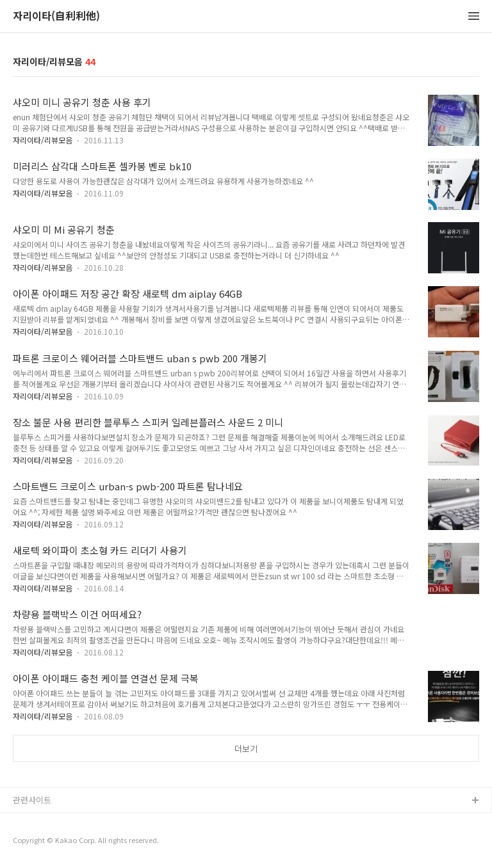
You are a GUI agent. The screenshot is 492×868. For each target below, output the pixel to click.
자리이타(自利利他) (56, 16)
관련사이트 (32, 800)
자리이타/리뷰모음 (43, 140)
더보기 (246, 749)
